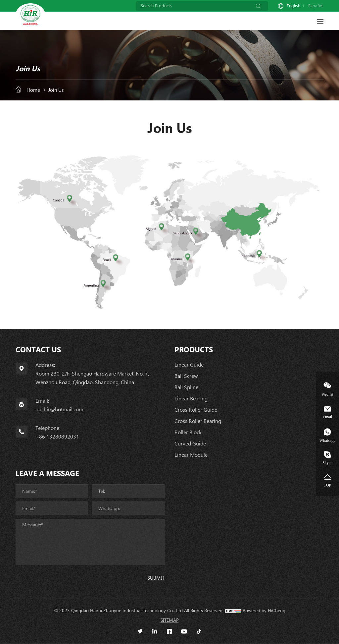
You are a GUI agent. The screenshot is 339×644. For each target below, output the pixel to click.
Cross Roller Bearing (198, 421)
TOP (327, 485)
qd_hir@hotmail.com (59, 410)
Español (316, 6)
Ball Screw (186, 376)
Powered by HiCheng (264, 611)
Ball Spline (186, 387)
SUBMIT (156, 578)
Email (328, 417)
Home (33, 90)
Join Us (56, 90)
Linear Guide (189, 365)
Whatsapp (327, 440)
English (293, 6)
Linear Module (191, 455)
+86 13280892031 (57, 437)
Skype (327, 463)
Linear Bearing (191, 399)
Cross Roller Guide (196, 410)
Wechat (327, 394)
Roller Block (188, 432)
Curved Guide (190, 444)
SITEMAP (170, 620)
